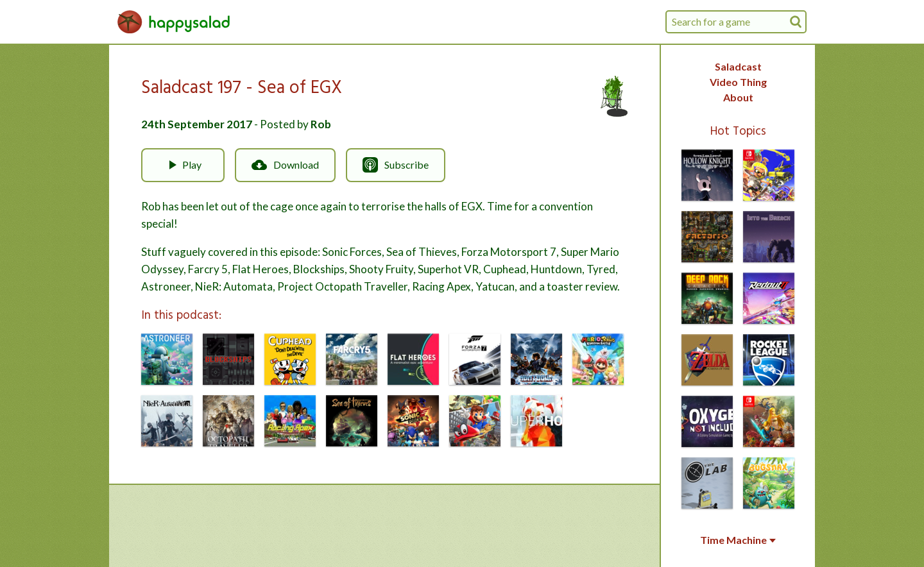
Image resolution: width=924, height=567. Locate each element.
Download (285, 165)
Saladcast (738, 66)
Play (183, 165)
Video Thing (738, 82)
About (738, 97)
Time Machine (738, 540)
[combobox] (736, 22)
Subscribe (396, 165)
